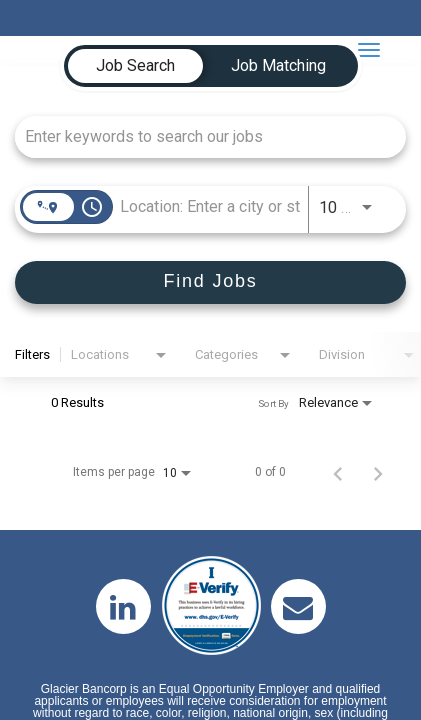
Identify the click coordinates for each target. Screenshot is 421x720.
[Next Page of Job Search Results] (378, 472)
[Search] (210, 282)
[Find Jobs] (210, 282)
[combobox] (200, 136)
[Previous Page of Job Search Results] (338, 472)
